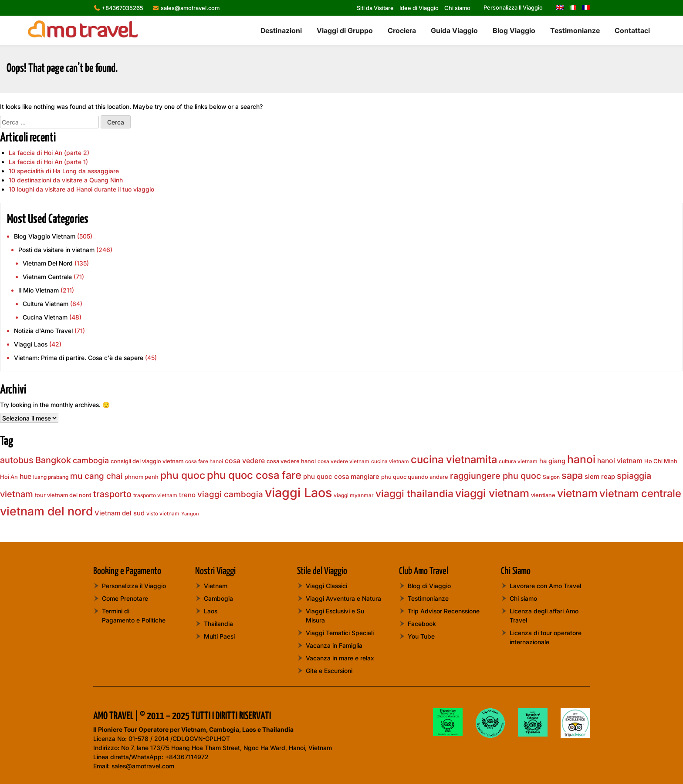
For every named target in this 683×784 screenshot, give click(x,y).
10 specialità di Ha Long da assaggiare (64, 171)
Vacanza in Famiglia (334, 645)
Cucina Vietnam (45, 317)
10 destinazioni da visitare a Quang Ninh (66, 180)
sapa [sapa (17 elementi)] (572, 475)
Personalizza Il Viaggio (513, 7)
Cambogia (218, 598)
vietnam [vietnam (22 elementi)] (577, 493)
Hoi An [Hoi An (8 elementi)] (9, 477)
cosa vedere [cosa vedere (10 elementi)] (245, 461)
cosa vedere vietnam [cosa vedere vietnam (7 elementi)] (343, 461)
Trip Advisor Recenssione (444, 611)
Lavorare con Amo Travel (545, 586)
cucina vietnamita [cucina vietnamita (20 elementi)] (454, 459)
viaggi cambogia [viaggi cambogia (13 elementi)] (230, 494)
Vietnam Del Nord (48, 263)
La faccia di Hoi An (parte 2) (49, 153)
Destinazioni (281, 30)
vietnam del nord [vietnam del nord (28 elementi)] (46, 511)
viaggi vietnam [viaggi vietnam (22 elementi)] (492, 493)
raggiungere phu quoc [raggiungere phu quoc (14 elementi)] (495, 476)
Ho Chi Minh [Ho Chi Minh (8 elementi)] (661, 461)
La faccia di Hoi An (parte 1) (48, 162)
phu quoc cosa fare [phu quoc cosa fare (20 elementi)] (254, 475)
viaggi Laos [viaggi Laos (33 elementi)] (298, 493)
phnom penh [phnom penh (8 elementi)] (142, 477)
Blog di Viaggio (429, 586)
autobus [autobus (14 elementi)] (17, 460)
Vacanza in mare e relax (340, 658)
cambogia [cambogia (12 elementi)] (91, 460)
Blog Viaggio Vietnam (45, 236)
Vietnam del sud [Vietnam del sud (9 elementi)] (120, 513)
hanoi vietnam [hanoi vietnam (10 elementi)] (620, 461)
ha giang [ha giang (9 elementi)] (552, 461)
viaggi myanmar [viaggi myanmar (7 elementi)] (354, 495)
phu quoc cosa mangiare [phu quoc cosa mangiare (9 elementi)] (341, 477)
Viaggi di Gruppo (345, 30)
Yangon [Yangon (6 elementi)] (190, 514)
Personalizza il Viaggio (134, 586)
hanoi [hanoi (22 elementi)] (581, 459)
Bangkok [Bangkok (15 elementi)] (53, 460)
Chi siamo (457, 8)
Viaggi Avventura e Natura (343, 598)
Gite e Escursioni (329, 671)
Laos (211, 611)
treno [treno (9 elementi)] (187, 495)
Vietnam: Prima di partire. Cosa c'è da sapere (79, 358)
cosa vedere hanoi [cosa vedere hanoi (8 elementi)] (291, 461)
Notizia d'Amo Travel (43, 331)
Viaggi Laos (31, 344)
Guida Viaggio (454, 30)
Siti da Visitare (375, 8)
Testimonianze (575, 30)
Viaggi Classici (326, 586)
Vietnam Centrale (47, 277)
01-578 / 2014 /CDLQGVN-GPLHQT (179, 739)
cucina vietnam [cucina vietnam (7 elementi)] (390, 461)
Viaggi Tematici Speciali (340, 633)
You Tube (421, 636)
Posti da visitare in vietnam (56, 250)
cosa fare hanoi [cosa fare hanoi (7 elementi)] (204, 461)
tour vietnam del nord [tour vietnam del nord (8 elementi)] (63, 495)
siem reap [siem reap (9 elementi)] (600, 477)
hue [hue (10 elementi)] (25, 476)
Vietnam (216, 586)
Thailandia (218, 624)
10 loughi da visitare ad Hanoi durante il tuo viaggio (81, 189)
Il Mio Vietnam (39, 290)
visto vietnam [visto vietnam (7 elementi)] (163, 513)
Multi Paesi (219, 636)
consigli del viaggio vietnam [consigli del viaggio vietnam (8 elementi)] (147, 461)
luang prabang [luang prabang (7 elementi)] (51, 477)
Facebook (422, 624)
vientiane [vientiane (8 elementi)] (543, 495)
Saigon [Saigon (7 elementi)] (551, 477)
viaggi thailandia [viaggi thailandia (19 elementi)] (414, 494)
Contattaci (632, 30)
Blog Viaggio (514, 30)
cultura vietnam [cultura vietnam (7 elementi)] (518, 461)
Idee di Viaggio (419, 8)
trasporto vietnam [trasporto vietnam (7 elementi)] (155, 495)
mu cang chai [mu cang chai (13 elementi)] (96, 476)
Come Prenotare (125, 598)
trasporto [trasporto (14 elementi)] (112, 494)
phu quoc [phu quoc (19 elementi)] (183, 475)
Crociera (402, 30)
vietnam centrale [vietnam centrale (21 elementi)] (640, 493)
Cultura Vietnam (46, 304)
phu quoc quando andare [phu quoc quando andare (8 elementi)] (415, 477)
